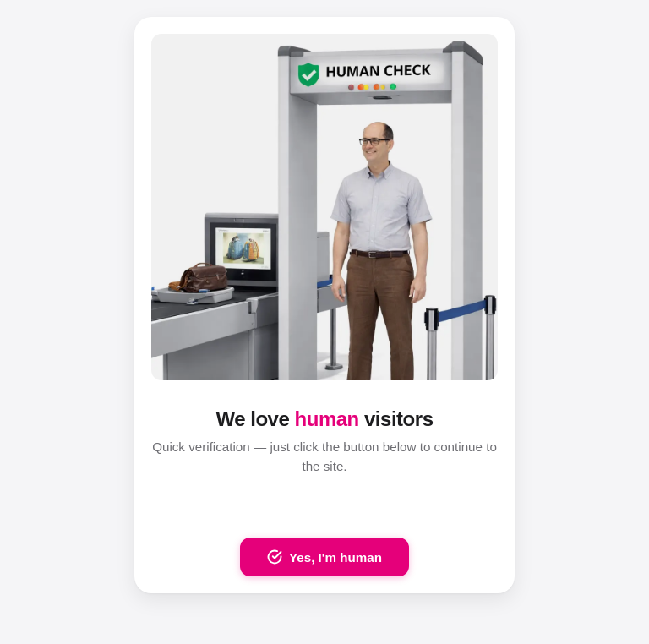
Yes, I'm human (324, 557)
